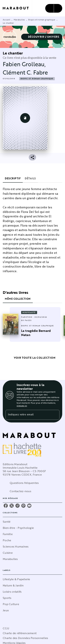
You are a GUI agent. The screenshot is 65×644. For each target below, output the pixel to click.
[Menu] (54, 8)
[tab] (13, 178)
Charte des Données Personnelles (25, 638)
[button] (42, 37)
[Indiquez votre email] (28, 415)
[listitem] (6, 506)
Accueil (6, 20)
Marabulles (19, 20)
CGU (6, 628)
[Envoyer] (55, 415)
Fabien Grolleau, (24, 64)
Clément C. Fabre (25, 72)
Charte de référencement (20, 633)
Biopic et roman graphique (42, 20)
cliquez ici (22, 406)
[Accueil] (17, 8)
